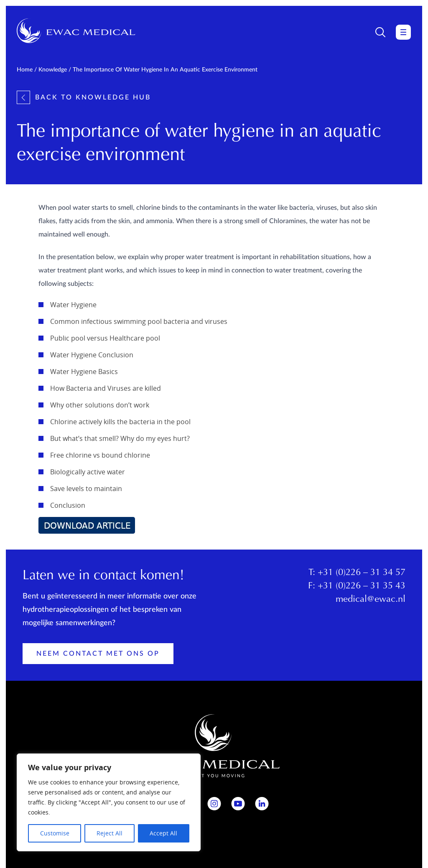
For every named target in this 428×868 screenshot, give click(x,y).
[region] (109, 802)
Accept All (163, 833)
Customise (55, 833)
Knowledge (53, 70)
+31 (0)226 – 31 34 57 (362, 573)
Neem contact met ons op (98, 654)
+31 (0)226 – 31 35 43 (362, 586)
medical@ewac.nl (371, 600)
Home (25, 70)
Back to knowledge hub (84, 97)
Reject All (110, 833)
